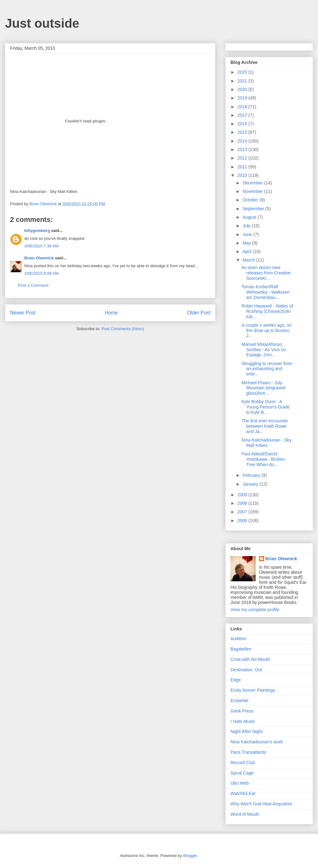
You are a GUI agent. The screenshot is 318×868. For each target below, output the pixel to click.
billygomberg (37, 231)
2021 (243, 81)
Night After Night (247, 731)
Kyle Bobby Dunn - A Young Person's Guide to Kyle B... (266, 407)
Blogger (190, 856)
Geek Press (242, 711)
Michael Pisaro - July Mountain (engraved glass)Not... (264, 388)
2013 (243, 149)
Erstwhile (239, 701)
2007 (243, 512)
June (248, 234)
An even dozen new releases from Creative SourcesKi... (266, 273)
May (247, 243)
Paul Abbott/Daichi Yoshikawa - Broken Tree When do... (263, 459)
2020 (243, 89)
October (251, 200)
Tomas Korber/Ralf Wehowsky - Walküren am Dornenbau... (266, 292)
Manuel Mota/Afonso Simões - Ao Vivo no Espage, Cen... (264, 350)
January (251, 484)
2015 (243, 132)
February (252, 475)
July (247, 226)
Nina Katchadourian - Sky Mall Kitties (267, 443)
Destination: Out (246, 670)
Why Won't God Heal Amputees (261, 804)
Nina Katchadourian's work (257, 742)
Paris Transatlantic (249, 752)
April (247, 251)
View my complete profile (255, 610)
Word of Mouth (245, 814)
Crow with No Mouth (250, 659)
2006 (243, 521)
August (250, 217)
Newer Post (23, 313)
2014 (243, 141)
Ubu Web (240, 783)
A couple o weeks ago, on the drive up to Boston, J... (267, 330)
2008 (243, 503)
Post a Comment (33, 285)
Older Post (199, 313)
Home (111, 313)
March (249, 260)
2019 (243, 98)
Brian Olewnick (39, 258)
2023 (243, 72)
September (254, 209)
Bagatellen (241, 649)
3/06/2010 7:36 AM (41, 246)
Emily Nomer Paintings (253, 690)
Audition (238, 639)
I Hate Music (243, 721)
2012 (243, 158)
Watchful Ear (243, 793)
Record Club (243, 763)
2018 (243, 107)
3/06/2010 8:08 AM (41, 273)
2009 (243, 495)
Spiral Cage (242, 773)
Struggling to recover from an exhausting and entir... (267, 369)
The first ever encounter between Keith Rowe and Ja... (265, 426)
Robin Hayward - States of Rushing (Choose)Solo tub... (267, 311)
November (253, 191)
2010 (243, 175)
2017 (243, 115)
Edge (236, 680)
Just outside (42, 23)
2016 (243, 124)
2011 (243, 167)
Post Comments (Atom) (123, 329)
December (253, 183)
